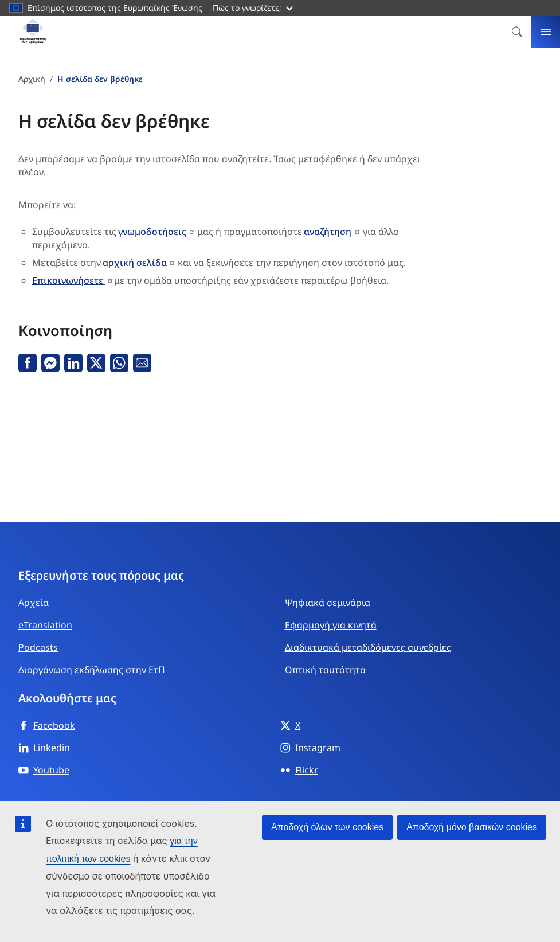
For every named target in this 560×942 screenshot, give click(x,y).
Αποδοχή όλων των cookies (327, 827)
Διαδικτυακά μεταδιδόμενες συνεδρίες (368, 647)
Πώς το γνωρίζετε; (253, 8)
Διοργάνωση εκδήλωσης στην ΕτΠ (92, 670)
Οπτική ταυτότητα (325, 670)
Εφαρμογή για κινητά (331, 625)
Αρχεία (34, 603)
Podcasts (38, 647)
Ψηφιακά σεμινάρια (328, 603)
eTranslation (45, 625)
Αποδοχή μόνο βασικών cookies (472, 827)
